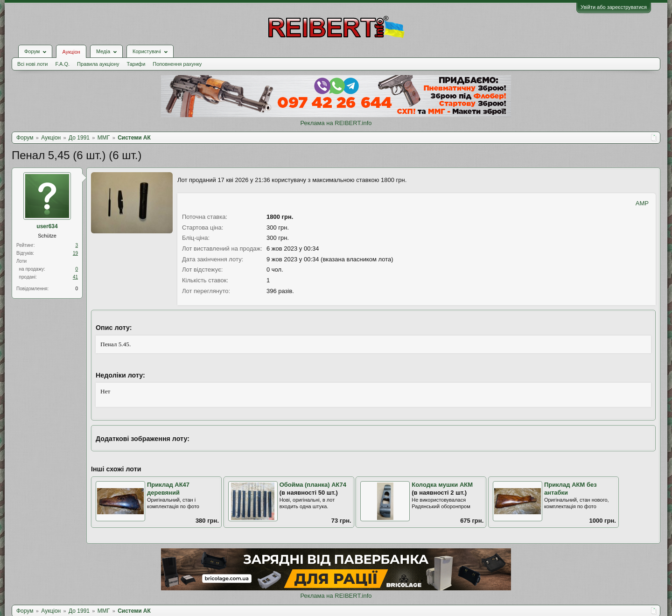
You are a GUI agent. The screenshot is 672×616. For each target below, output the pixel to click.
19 (75, 253)
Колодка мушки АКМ (442, 485)
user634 (47, 226)
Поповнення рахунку (177, 64)
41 (75, 277)
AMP (642, 203)
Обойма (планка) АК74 (313, 485)
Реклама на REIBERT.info (336, 123)
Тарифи (136, 64)
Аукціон (71, 52)
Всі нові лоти (32, 64)
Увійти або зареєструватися (614, 7)
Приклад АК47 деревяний (168, 489)
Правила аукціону (98, 64)
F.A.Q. (62, 64)
